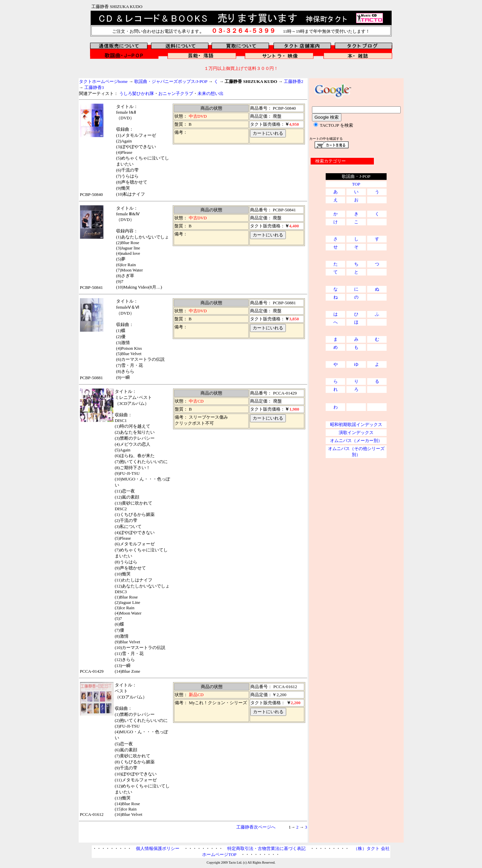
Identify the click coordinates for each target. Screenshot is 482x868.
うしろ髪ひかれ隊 (137, 93)
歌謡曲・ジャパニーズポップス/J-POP (171, 81)
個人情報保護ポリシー (158, 848)
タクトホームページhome (103, 81)
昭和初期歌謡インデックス (356, 424)
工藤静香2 (294, 81)
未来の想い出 (211, 93)
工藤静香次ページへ (256, 827)
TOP (356, 184)
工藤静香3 (94, 87)
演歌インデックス (356, 432)
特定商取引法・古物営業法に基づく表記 (266, 848)
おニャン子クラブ (176, 93)
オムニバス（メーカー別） (356, 441)
